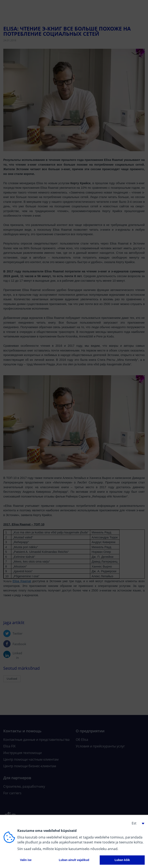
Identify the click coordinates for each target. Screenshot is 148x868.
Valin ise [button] (26, 860)
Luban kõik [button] (122, 860)
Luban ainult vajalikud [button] (74, 860)
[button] (136, 823)
